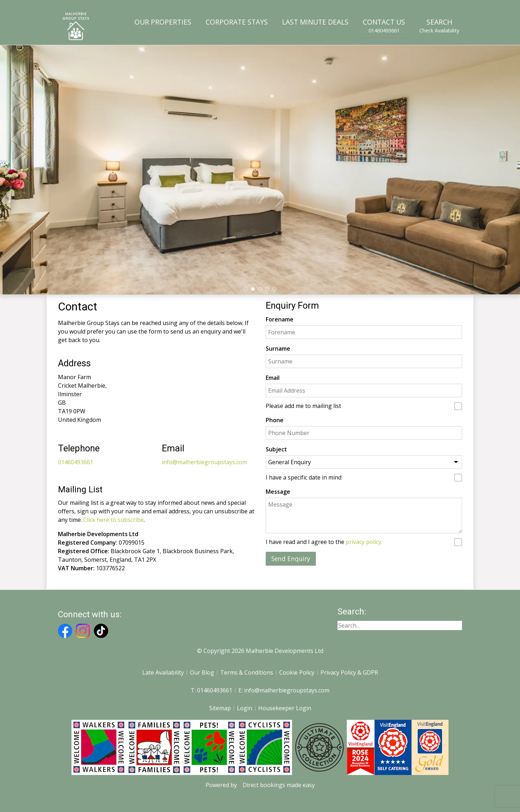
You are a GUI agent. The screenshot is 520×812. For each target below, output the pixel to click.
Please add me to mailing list (303, 406)
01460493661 (76, 462)
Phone (275, 420)
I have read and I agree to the (323, 542)
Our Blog (202, 672)
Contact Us (384, 26)
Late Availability (163, 672)
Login (245, 708)
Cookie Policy (297, 672)
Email (273, 378)
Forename (280, 319)
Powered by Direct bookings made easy (260, 785)
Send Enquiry (291, 559)
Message (278, 492)
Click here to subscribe (113, 520)
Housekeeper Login (285, 708)
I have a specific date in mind (304, 478)
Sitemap (220, 708)
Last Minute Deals (315, 22)
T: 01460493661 (211, 690)
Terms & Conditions (247, 672)
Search (439, 26)
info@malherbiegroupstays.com (205, 462)
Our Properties (163, 22)
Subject (276, 449)
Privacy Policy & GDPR (349, 672)
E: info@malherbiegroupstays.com (284, 690)
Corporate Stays (237, 22)
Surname (278, 349)
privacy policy (364, 542)
